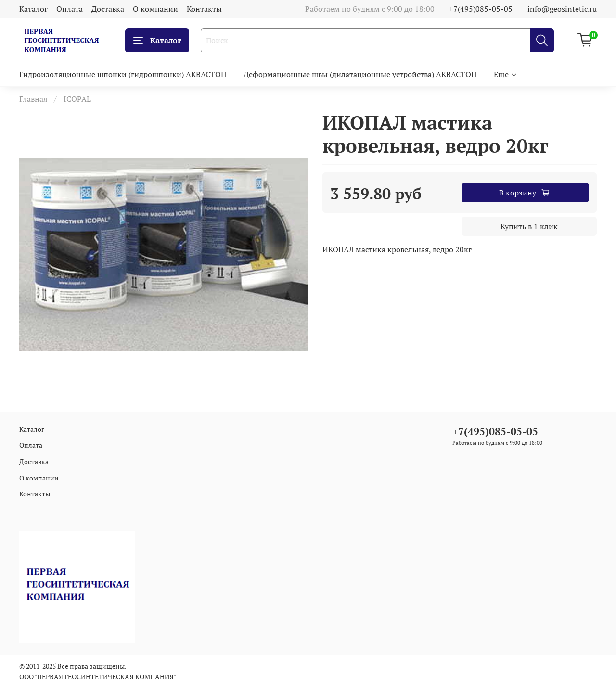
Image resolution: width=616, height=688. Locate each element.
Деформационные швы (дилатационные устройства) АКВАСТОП (360, 74)
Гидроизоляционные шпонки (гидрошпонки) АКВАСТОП (123, 74)
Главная (33, 99)
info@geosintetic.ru (562, 9)
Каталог (33, 9)
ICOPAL (77, 99)
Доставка (108, 9)
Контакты (204, 9)
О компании (155, 9)
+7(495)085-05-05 (481, 9)
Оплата (70, 9)
